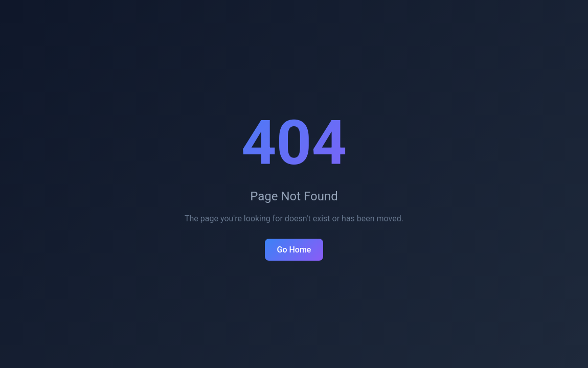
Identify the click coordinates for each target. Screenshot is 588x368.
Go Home (294, 250)
